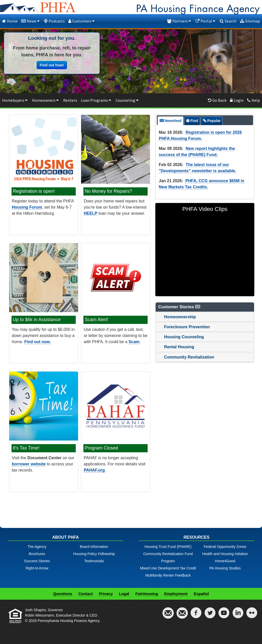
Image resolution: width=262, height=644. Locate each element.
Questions (63, 594)
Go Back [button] (217, 100)
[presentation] (171, 121)
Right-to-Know (37, 568)
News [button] (31, 21)
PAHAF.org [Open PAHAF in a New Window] (94, 470)
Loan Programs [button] (96, 100)
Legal (124, 594)
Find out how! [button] (52, 65)
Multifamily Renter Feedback (168, 575)
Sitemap (250, 21)
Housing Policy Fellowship (94, 554)
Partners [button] (179, 21)
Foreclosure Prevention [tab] (184, 327)
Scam (134, 342)
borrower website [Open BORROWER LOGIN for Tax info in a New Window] (29, 464)
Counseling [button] (128, 100)
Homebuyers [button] (15, 100)
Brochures (37, 554)
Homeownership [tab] (177, 317)
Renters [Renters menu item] (70, 100)
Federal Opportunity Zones (225, 547)
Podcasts (54, 21)
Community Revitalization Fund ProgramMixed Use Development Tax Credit (168, 561)
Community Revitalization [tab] (186, 357)
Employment (176, 594)
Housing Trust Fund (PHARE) (168, 547)
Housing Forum (27, 207)
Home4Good (225, 561)
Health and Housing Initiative (225, 554)
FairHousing (147, 594)
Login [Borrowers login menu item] (237, 100)
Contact (86, 594)
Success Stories (37, 561)
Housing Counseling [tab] (181, 337)
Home (10, 21)
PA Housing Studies (225, 568)
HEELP (90, 213)
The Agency (37, 547)
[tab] (171, 121)
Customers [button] (82, 21)
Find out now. (37, 342)
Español (201, 594)
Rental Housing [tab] (176, 347)
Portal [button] (206, 21)
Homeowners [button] (46, 100)
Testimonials (94, 561)
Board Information (94, 547)
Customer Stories (180, 307)
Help (254, 100)
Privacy (106, 594)
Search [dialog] (228, 21)
